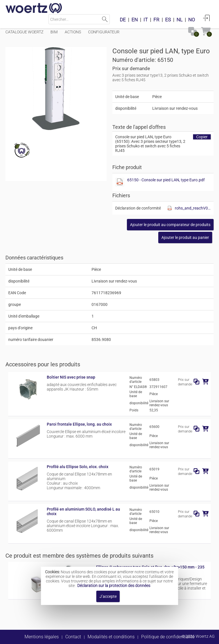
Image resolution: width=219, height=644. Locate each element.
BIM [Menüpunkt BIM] (54, 32)
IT (146, 20)
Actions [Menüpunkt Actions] (73, 32)
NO (192, 20)
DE (123, 20)
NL (180, 20)
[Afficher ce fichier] (120, 182)
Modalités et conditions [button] (111, 637)
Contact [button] (73, 637)
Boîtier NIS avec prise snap (71, 377)
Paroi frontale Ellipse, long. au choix (79, 424)
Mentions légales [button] (42, 637)
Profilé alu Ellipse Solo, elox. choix (78, 467)
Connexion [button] (206, 18)
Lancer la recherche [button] (105, 19)
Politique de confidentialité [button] (168, 637)
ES (168, 20)
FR (156, 20)
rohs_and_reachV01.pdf (193, 208)
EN (135, 20)
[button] (170, 225)
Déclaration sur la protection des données (114, 586)
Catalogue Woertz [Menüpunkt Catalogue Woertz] (24, 32)
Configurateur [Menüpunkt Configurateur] (104, 32)
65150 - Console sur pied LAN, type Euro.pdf (166, 180)
